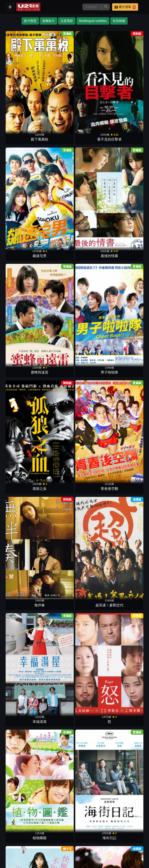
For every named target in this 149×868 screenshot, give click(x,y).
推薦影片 (49, 21)
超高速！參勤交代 (57, 199)
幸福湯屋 (92, 199)
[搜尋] (92, 7)
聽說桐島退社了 (127, 434)
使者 (22, 492)
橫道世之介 (57, 434)
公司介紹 (123, 840)
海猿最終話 (127, 492)
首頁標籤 (119, 21)
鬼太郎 (92, 727)
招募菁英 (104, 840)
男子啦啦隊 (57, 140)
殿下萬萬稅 (22, 82)
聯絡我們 (85, 840)
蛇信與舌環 (57, 610)
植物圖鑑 (22, 258)
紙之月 (57, 375)
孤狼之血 (92, 140)
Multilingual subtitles (93, 21)
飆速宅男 (92, 82)
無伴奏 (22, 199)
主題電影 (67, 21)
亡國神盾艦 (57, 668)
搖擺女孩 (57, 727)
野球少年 (57, 786)
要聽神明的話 (127, 316)
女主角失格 (127, 258)
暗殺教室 (92, 316)
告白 (127, 551)
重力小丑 (22, 610)
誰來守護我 (92, 551)
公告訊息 (66, 840)
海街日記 (57, 258)
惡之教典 (57, 492)
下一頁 (74, 797)
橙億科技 (81, 863)
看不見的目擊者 (57, 82)
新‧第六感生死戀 (92, 492)
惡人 (57, 551)
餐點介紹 (28, 840)
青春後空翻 (127, 140)
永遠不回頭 (57, 316)
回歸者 (22, 727)
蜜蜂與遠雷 (22, 140)
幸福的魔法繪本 (127, 610)
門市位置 (47, 840)
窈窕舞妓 (22, 375)
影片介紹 (9, 840)
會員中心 (9, 848)
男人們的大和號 (92, 375)
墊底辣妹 (22, 316)
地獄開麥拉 (22, 434)
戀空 (127, 727)
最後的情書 (127, 82)
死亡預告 (92, 668)
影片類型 (30, 21)
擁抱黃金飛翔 (92, 434)
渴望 (127, 375)
